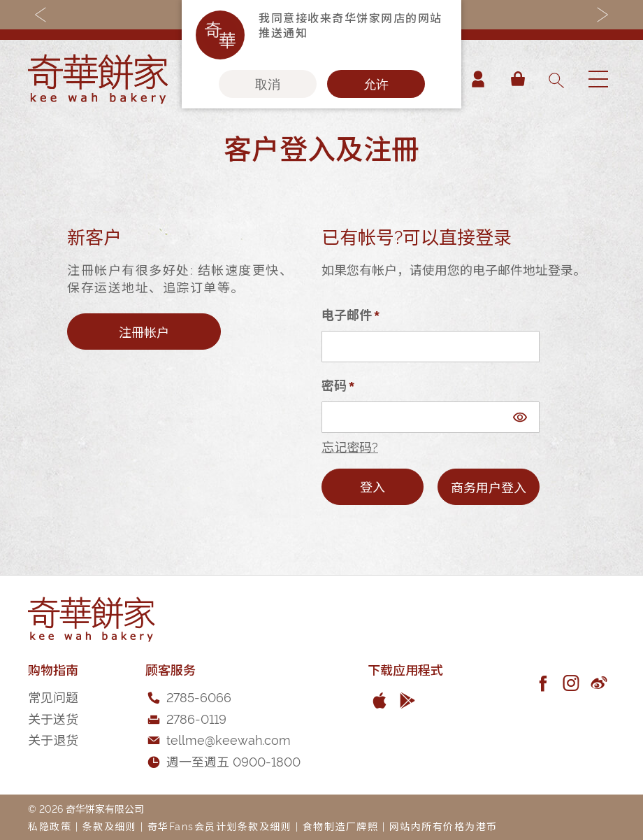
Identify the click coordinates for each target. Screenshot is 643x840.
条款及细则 (110, 826)
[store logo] (98, 79)
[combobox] (556, 79)
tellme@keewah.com (229, 739)
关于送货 (53, 718)
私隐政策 (50, 826)
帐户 (478, 79)
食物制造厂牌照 (341, 826)
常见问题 (53, 696)
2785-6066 (199, 696)
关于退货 (53, 739)
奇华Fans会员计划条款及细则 (220, 826)
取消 (268, 84)
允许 (376, 84)
